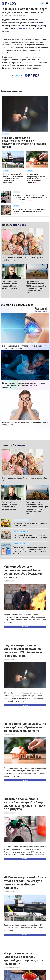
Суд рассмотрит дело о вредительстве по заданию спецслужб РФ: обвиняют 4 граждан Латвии (24, 142)
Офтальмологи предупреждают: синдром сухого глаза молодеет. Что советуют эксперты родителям (23, 385)
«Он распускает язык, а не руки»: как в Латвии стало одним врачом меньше (29, 210)
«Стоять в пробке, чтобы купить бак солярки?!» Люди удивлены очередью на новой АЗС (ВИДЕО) (31, 197)
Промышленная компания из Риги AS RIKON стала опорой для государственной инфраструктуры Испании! (37, 287)
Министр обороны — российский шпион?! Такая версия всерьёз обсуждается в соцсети (24, 572)
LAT (42, 3)
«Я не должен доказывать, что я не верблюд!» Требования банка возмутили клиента (37, 178)
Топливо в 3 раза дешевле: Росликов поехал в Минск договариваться (11, 285)
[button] (47, 3)
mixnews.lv (22, 28)
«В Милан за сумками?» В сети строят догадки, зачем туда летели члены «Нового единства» (13, 178)
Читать (25, 627)
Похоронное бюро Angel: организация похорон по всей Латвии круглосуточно (30, 536)
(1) (31, 199)
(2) (35, 182)
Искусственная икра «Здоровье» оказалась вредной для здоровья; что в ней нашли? (24, 959)
